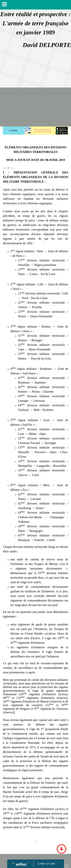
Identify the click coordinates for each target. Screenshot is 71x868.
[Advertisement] (35, 89)
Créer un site (46, 863)
